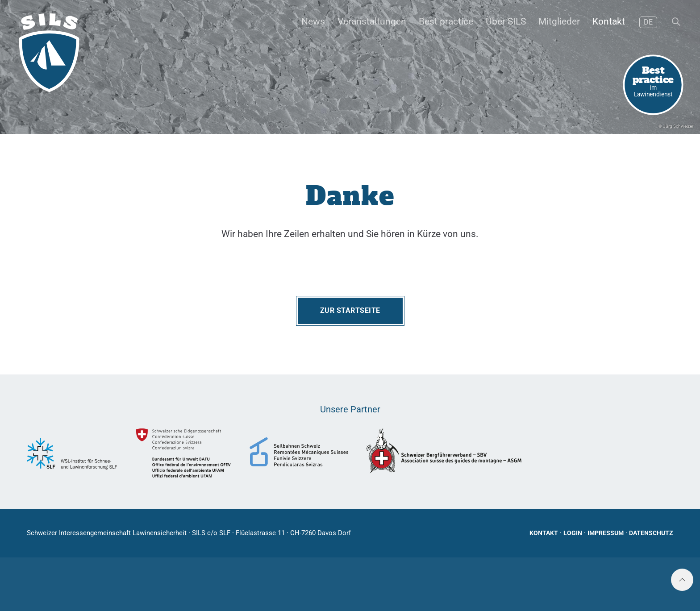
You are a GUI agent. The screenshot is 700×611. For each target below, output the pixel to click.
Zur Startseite (350, 310)
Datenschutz (651, 533)
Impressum (606, 533)
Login (573, 533)
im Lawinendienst (653, 81)
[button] (675, 22)
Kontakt (544, 533)
